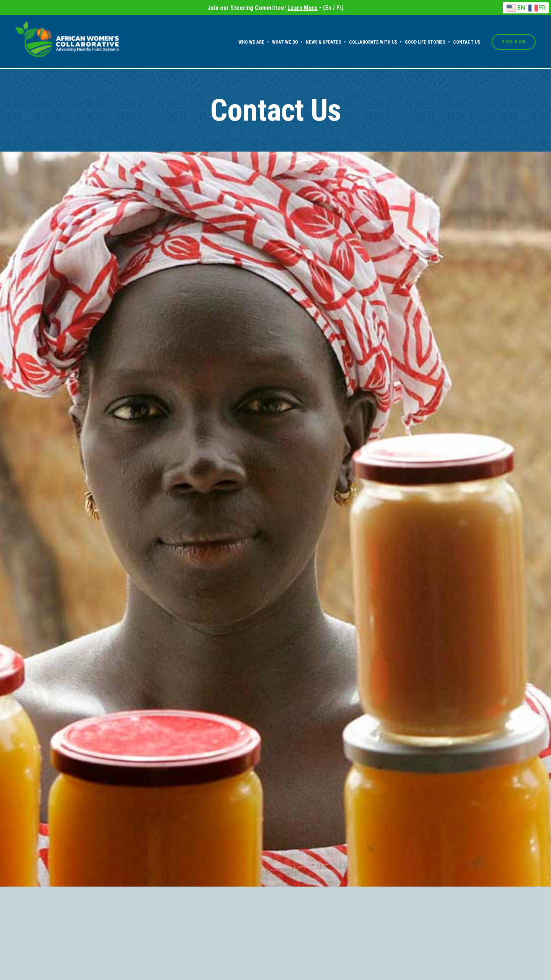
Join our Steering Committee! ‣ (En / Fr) (275, 8)
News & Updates (324, 42)
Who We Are (251, 42)
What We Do (285, 42)
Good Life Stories (425, 42)
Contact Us (467, 42)
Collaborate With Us (373, 42)
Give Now (514, 42)
